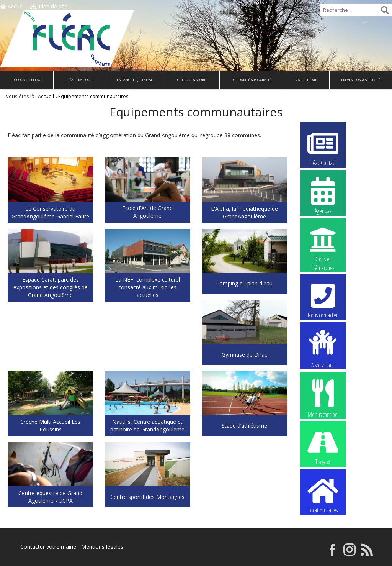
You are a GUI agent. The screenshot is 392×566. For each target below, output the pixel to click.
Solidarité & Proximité (252, 80)
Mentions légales (102, 547)
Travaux (323, 446)
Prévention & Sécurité (361, 80)
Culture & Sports (192, 80)
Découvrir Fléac (27, 80)
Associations (323, 348)
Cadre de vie (306, 80)
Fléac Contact (323, 148)
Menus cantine (323, 398)
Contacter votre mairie (48, 547)
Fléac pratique (79, 80)
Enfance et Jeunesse (135, 80)
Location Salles (323, 495)
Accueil (12, 6)
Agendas (323, 195)
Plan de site (49, 6)
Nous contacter (323, 300)
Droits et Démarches (323, 244)
